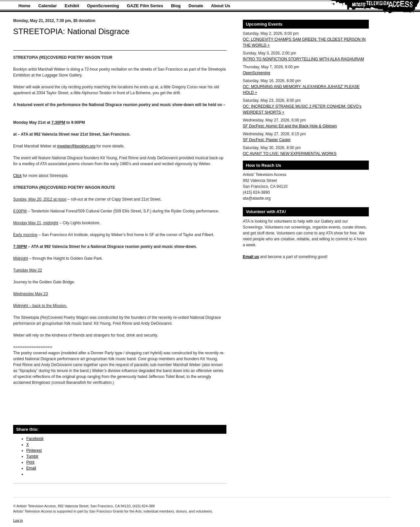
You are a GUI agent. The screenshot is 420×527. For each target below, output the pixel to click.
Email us (251, 257)
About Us (221, 6)
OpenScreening (103, 6)
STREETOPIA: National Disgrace (71, 31)
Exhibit (72, 6)
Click (17, 176)
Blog (176, 6)
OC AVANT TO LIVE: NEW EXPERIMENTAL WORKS (290, 154)
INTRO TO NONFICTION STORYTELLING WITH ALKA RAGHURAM (303, 59)
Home (24, 6)
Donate (196, 6)
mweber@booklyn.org (76, 146)
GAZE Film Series (145, 6)
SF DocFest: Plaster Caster (267, 140)
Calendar (48, 6)
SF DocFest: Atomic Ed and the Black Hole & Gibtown (290, 126)
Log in (18, 520)
